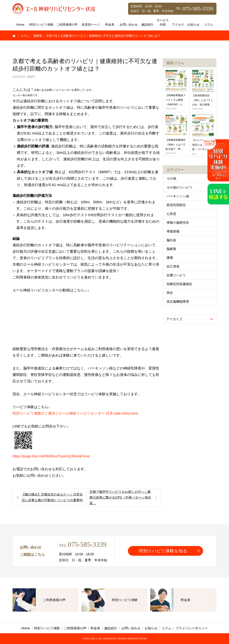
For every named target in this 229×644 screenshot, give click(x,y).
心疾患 (171, 214)
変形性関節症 (176, 205)
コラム (209, 25)
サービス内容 (163, 22)
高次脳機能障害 (178, 302)
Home (20, 25)
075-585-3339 (87, 544)
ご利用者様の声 (67, 25)
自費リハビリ (176, 275)
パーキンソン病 (178, 196)
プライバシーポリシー (192, 628)
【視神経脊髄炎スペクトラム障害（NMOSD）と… (176, 100)
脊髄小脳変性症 (178, 223)
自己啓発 (173, 266)
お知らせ (193, 25)
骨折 (170, 293)
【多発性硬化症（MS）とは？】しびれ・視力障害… (203, 100)
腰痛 (170, 258)
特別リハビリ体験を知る (163, 551)
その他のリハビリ (179, 188)
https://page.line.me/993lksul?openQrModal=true (51, 456)
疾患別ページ (91, 25)
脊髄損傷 (173, 231)
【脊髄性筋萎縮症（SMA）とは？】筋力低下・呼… (176, 144)
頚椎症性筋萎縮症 (179, 284)
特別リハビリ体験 (41, 25)
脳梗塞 (31, 77)
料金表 (110, 25)
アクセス (178, 25)
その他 (171, 179)
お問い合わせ (129, 25)
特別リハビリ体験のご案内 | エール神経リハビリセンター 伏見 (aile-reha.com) (75, 413)
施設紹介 (147, 25)
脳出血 (171, 240)
